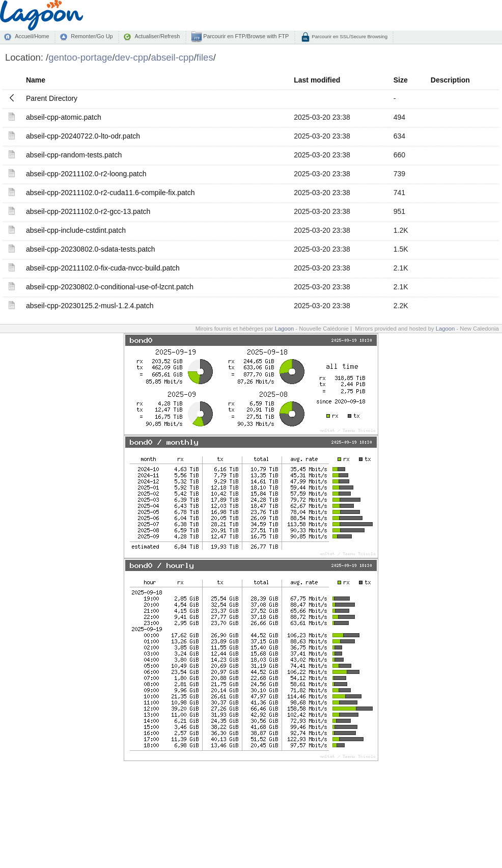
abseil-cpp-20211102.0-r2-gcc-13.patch (88, 211)
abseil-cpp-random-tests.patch (74, 155)
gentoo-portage (80, 57)
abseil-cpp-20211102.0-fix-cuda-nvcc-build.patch (103, 268)
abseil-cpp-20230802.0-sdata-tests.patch (91, 249)
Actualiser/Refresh (157, 36)
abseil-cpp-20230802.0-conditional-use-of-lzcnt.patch (110, 287)
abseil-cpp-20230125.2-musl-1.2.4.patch (90, 306)
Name (36, 80)
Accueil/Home (32, 36)
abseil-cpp (172, 57)
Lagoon (285, 329)
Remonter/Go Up (92, 36)
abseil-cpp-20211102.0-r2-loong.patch (86, 174)
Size (401, 80)
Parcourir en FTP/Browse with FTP (245, 36)
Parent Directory (52, 98)
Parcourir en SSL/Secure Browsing (349, 36)
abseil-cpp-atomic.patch (64, 117)
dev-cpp (132, 57)
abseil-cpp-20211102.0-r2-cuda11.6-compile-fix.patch (110, 193)
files (205, 57)
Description (450, 80)
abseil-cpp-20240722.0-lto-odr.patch (83, 136)
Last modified (317, 80)
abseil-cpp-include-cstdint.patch (76, 230)
